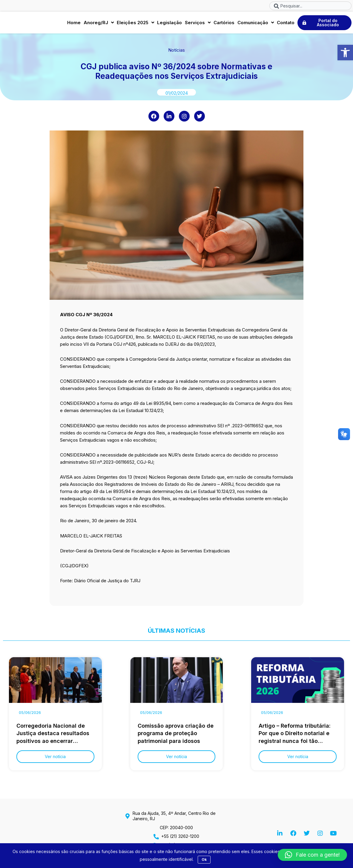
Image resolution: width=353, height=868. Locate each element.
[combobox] (310, 6)
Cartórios (224, 23)
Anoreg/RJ (99, 23)
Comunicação (256, 23)
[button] (345, 53)
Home (74, 23)
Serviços (198, 23)
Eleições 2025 (135, 23)
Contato (286, 23)
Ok (204, 859)
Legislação (169, 23)
